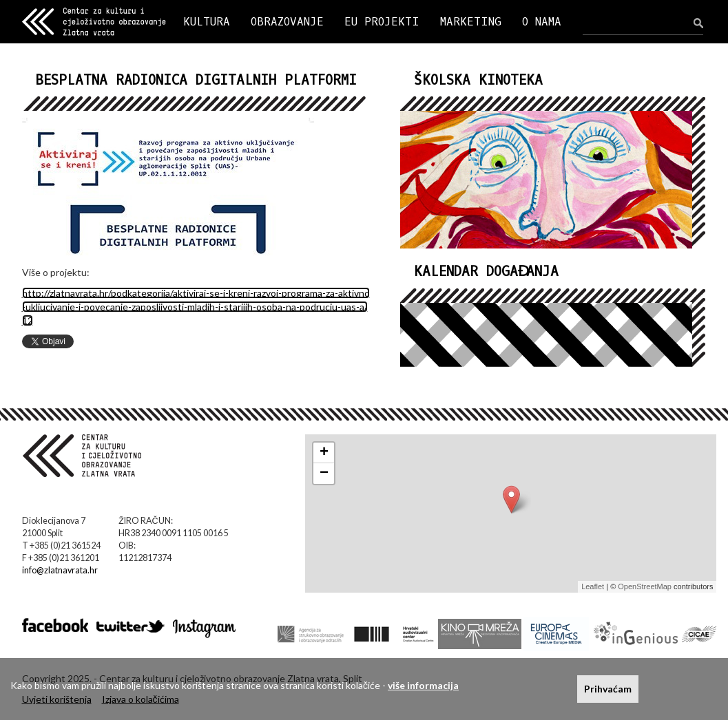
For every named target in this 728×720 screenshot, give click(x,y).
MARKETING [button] (471, 22)
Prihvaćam (608, 689)
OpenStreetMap (645, 586)
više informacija (423, 685)
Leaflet (593, 586)
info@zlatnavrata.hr (60, 570)
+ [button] (324, 453)
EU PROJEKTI (382, 22)
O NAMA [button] (542, 22)
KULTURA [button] (207, 22)
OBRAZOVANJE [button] (287, 22)
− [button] (324, 474)
